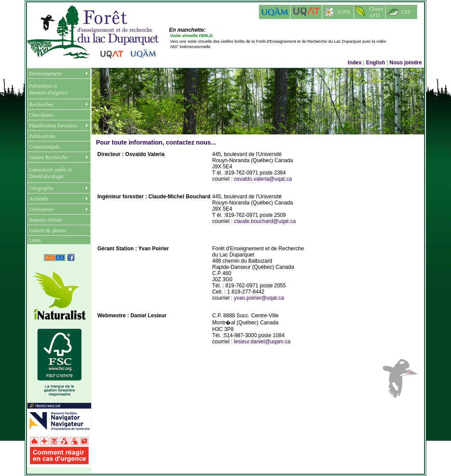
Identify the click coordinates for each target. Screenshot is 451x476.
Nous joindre (406, 63)
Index (355, 63)
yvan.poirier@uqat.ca (259, 298)
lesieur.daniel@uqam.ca (262, 342)
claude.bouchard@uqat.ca (265, 221)
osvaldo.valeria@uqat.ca (263, 179)
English (375, 63)
